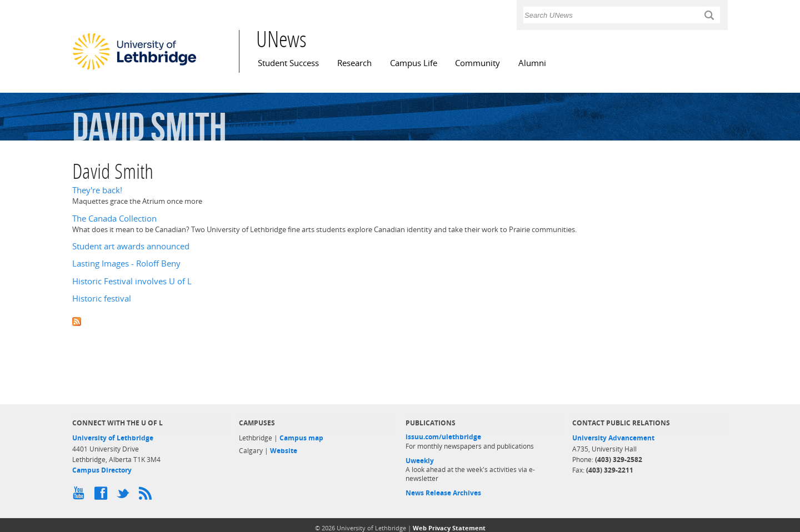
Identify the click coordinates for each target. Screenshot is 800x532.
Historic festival (102, 298)
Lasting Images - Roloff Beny (126, 264)
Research (354, 63)
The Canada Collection (114, 219)
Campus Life (414, 63)
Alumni (532, 63)
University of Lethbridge (113, 438)
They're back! (97, 190)
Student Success (288, 63)
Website (284, 451)
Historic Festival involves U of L (132, 281)
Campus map (301, 438)
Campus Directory (102, 470)
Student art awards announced (131, 246)
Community (477, 63)
